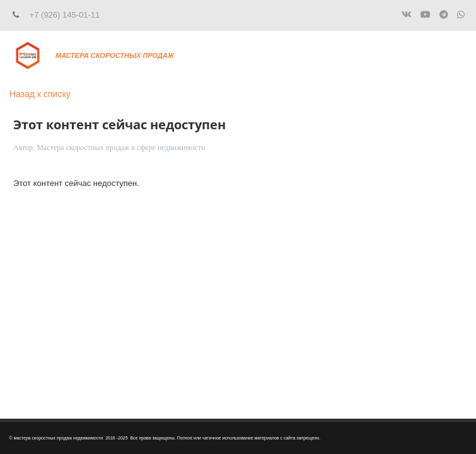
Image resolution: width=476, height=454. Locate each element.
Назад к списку (40, 94)
